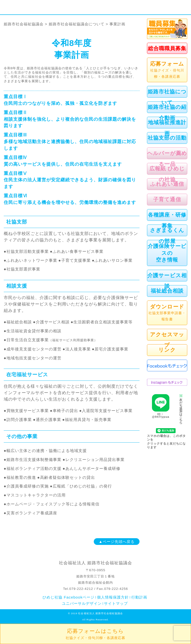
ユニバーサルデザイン (82, 603)
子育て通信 (167, 199)
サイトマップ (116, 603)
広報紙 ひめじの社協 (167, 174)
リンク (167, 350)
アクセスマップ (167, 340)
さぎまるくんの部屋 (167, 235)
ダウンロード (167, 313)
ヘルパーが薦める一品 (167, 158)
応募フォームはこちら (95, 634)
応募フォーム (167, 70)
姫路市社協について (167, 97)
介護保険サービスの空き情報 (167, 253)
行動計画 (139, 597)
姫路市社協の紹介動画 (167, 112)
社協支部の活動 (167, 138)
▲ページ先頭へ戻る (117, 542)
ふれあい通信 (167, 184)
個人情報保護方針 (113, 597)
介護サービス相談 (167, 281)
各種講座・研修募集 (167, 220)
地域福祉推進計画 (167, 128)
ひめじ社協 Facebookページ (69, 597)
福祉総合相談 (167, 291)
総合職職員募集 (167, 48)
